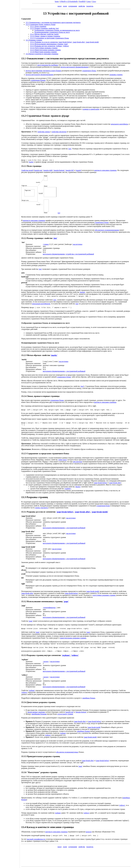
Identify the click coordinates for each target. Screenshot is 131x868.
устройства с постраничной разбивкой (80, 254)
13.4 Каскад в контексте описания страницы (42, 54)
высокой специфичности (36, 839)
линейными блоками (39, 714)
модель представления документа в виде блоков (43, 71)
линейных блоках (89, 698)
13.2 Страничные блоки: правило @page (41, 24)
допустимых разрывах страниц (104, 595)
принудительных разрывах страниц (73, 638)
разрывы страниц (116, 75)
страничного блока (89, 71)
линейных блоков (83, 731)
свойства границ (44, 132)
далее (65, 6)
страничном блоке (103, 506)
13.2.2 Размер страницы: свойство (44, 28)
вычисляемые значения (36, 712)
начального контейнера (119, 124)
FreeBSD (82, 1)
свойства (82, 6)
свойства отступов (59, 132)
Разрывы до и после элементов (41, 512)
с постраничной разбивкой (75, 371)
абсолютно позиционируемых (67, 752)
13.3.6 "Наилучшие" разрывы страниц (39, 772)
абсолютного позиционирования (107, 230)
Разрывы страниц (37, 497)
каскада (89, 832)
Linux (89, 1)
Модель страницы (28, 78)
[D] (59, 213)
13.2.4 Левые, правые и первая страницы (45, 36)
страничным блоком (38, 80)
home (57, 1)
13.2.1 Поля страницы (38, 26)
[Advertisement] (10, 433)
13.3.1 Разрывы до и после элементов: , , (64, 42)
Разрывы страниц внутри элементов (44, 655)
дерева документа (42, 508)
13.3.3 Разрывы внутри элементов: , (49, 46)
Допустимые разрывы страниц (41, 702)
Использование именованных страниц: (45, 601)
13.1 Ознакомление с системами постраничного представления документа (53, 22)
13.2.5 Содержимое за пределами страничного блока (49, 38)
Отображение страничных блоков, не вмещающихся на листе (57, 30)
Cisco (94, 1)
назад (60, 6)
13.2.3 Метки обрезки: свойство (44, 34)
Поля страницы (34, 166)
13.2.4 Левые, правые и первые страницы (40, 396)
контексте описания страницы (105, 170)
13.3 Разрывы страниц (34, 40)
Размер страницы (35, 238)
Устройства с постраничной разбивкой (78, 13)
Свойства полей (27, 170)
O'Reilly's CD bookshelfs (69, 1)
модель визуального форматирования (74, 67)
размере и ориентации (91, 109)
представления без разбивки (48, 65)
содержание (73, 6)
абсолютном (77, 462)
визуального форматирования (54, 254)
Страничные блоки (38, 116)
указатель (90, 6)
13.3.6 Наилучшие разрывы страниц (43, 52)
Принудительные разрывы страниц (43, 756)
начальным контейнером (41, 304)
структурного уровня (65, 714)
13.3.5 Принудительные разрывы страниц (45, 50)
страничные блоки (57, 400)
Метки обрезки (34, 355)
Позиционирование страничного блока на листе (52, 32)
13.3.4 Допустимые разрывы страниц (44, 48)
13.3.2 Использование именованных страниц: (49, 44)
